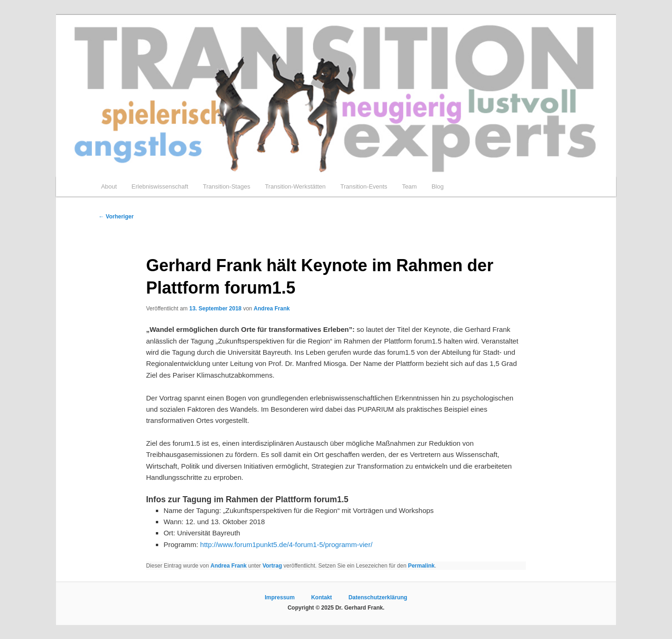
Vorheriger (116, 217)
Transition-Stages (227, 186)
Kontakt (322, 597)
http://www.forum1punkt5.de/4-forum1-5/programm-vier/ (286, 544)
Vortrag (272, 566)
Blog (438, 186)
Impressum (280, 597)
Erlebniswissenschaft (160, 186)
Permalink (421, 566)
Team (409, 186)
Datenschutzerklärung (378, 597)
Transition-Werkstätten (295, 186)
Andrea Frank (272, 309)
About (109, 186)
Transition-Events (364, 186)
